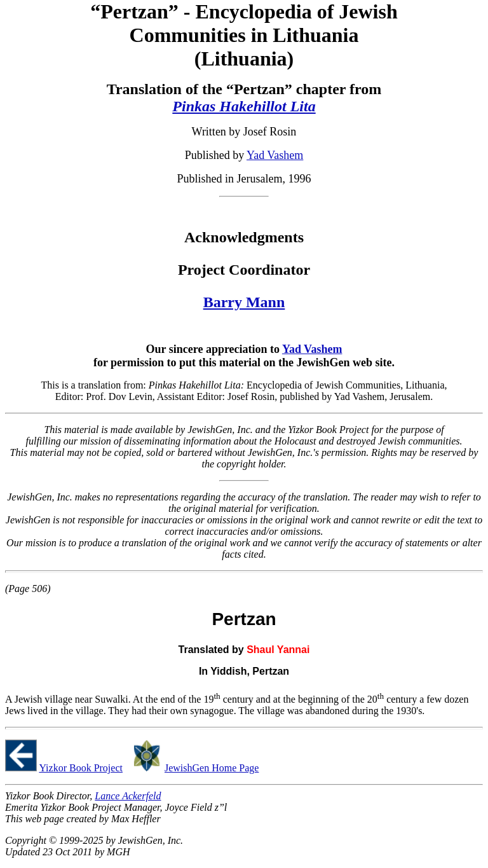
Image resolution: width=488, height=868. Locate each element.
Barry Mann (244, 302)
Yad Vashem (275, 155)
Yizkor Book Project (81, 768)
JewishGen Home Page (212, 768)
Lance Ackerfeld (128, 796)
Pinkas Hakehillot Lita (244, 106)
